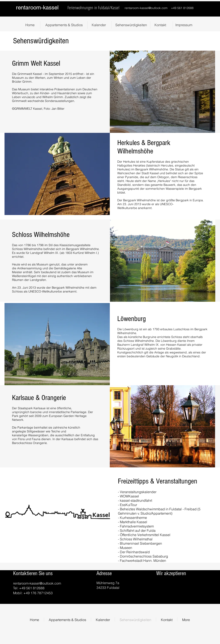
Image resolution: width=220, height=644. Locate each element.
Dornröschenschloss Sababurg (144, 556)
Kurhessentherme (133, 518)
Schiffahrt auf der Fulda (138, 530)
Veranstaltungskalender (138, 492)
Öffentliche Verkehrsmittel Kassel (145, 535)
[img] (170, 586)
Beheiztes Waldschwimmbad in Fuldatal (151, 509)
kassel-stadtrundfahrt (136, 500)
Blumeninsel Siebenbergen (141, 543)
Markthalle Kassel (134, 522)
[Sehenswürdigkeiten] (131, 25)
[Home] (30, 25)
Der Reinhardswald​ (135, 552)
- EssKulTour (128, 505)
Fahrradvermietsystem (137, 526)
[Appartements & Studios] (64, 25)
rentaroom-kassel (37, 8)
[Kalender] (99, 25)
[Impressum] (184, 25)
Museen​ (126, 548)
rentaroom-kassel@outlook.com (146, 8)
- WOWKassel (128, 496)
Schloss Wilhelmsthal (136, 539)
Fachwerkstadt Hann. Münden (143, 561)
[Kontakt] (160, 25)
